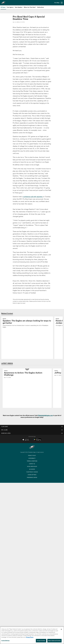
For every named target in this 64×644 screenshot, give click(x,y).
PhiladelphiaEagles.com (45, 415)
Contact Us (32, 464)
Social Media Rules (32, 466)
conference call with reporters (33, 197)
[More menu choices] (62, 3)
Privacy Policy (32, 455)
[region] (32, 635)
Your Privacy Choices (32, 472)
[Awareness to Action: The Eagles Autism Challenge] (27, 374)
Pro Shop (57, 3)
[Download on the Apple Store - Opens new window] (26, 440)
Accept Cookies (41, 641)
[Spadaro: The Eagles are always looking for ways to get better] (27, 323)
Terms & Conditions (32, 461)
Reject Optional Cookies (54, 641)
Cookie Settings (32, 475)
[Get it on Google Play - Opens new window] (37, 440)
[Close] (61, 629)
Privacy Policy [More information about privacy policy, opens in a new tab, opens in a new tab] (30, 637)
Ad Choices (32, 469)
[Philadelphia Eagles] (32, 447)
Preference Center (32, 477)
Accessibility (32, 458)
